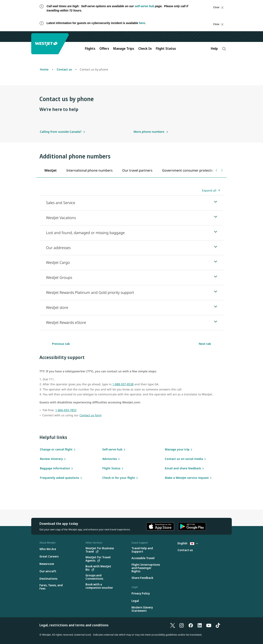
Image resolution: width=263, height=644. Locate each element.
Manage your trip (177, 449)
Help (214, 48)
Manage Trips (124, 48)
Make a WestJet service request (187, 478)
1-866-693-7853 (66, 410)
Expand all (209, 190)
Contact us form (91, 415)
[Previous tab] (217, 170)
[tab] (50, 170)
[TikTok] (218, 625)
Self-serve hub (112, 449)
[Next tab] (222, 170)
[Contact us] (185, 550)
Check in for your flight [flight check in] (119, 478)
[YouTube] (209, 625)
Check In (145, 48)
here (142, 23)
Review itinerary (51, 459)
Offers (104, 48)
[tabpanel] (131, 259)
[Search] (224, 49)
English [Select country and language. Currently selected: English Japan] (188, 543)
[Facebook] (191, 625)
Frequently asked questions (59, 478)
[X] (173, 625)
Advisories (110, 459)
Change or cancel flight (56, 449)
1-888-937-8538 (123, 384)
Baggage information (55, 468)
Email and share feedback (183, 468)
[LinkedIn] (200, 625)
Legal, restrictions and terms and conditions (74, 625)
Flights (90, 48)
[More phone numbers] (151, 132)
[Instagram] (182, 625)
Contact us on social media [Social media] (184, 459)
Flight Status (166, 48)
